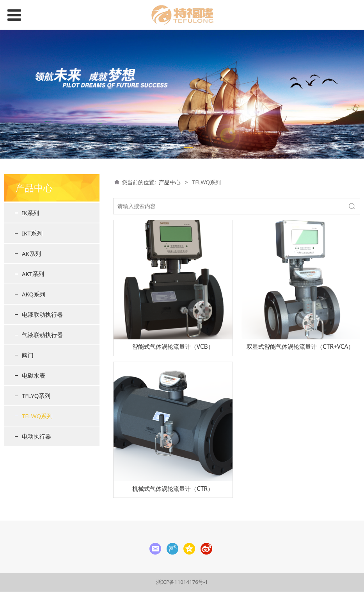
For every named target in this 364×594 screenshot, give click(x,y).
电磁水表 (34, 375)
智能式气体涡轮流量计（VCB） (173, 347)
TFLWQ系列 (37, 416)
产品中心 (170, 182)
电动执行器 (36, 436)
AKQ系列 (34, 294)
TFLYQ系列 (36, 396)
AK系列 (31, 253)
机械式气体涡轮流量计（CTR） (173, 489)
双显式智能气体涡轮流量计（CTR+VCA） (300, 347)
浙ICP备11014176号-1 (182, 582)
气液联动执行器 (42, 335)
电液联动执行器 (42, 314)
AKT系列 (33, 274)
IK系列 (30, 213)
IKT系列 (32, 233)
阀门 (28, 355)
